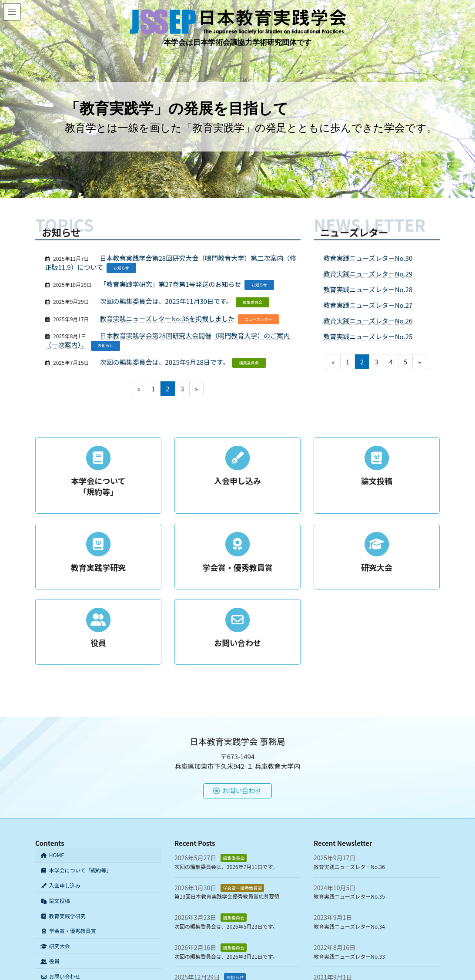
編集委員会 (253, 302)
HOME (52, 855)
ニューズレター (259, 319)
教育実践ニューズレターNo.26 (368, 321)
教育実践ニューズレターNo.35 (349, 897)
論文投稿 (55, 901)
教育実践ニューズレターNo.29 (368, 274)
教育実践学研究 (63, 916)
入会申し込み (60, 885)
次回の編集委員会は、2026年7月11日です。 (226, 867)
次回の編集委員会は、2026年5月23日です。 (226, 926)
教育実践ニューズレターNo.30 (368, 258)
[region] (237, 99)
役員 (50, 961)
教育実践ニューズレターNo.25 (368, 336)
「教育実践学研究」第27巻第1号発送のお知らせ (171, 284)
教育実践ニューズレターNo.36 (349, 867)
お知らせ (121, 268)
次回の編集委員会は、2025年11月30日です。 (166, 301)
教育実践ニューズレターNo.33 (349, 956)
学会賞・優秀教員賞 (68, 931)
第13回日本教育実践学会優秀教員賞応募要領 (227, 897)
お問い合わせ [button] (237, 790)
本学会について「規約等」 (76, 870)
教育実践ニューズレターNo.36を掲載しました (167, 318)
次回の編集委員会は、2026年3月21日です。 (226, 956)
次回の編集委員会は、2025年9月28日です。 (165, 362)
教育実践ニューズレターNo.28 (368, 289)
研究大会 (55, 946)
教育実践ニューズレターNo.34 (349, 926)
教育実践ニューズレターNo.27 (368, 305)
